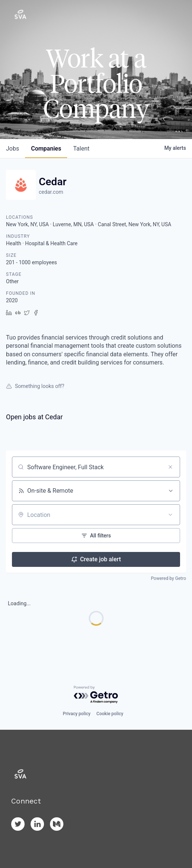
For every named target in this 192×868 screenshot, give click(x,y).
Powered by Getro (169, 578)
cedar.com (51, 192)
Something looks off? (35, 386)
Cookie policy (110, 714)
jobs (12, 149)
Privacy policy (76, 714)
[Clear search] (170, 467)
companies (46, 149)
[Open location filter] (170, 515)
